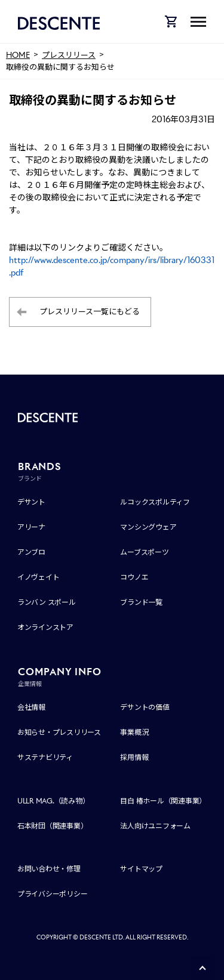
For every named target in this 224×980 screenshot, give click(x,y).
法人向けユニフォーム (155, 826)
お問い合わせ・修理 (49, 869)
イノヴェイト (39, 577)
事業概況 (134, 732)
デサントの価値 (145, 707)
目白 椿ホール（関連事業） (163, 801)
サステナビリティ (45, 757)
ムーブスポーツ (144, 552)
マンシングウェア (148, 527)
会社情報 (31, 707)
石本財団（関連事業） (53, 826)
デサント (31, 502)
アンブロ (31, 552)
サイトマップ (141, 869)
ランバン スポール (47, 602)
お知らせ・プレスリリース (59, 732)
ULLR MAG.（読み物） (53, 801)
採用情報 (134, 757)
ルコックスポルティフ (155, 502)
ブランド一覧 (141, 602)
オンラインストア (45, 627)
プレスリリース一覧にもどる (90, 312)
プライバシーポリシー (53, 894)
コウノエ (134, 577)
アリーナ (31, 527)
